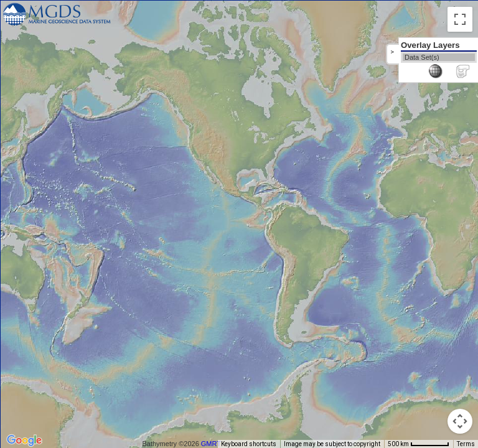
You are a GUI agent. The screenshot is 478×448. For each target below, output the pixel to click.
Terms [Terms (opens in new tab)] (466, 444)
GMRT (211, 444)
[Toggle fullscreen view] (460, 19)
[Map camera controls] (460, 421)
